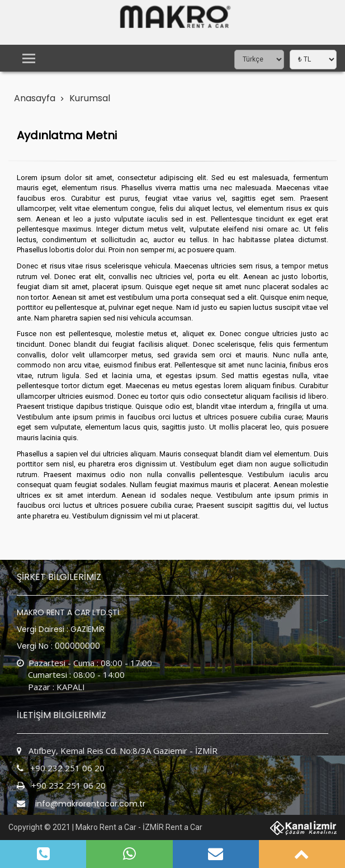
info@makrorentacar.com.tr (90, 804)
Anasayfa (35, 98)
